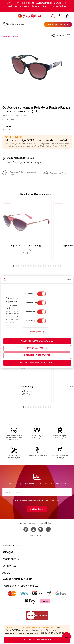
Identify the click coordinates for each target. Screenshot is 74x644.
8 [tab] (31, 266)
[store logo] (29, 16)
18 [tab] (56, 266)
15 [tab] (48, 266)
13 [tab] (43, 266)
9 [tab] (33, 266)
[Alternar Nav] (6, 16)
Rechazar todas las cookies (37, 363)
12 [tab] (41, 266)
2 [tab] (16, 266)
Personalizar (37, 348)
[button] (53, 16)
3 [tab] (19, 266)
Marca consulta (58, 25)
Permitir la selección (37, 355)
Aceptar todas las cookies (37, 341)
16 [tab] (51, 266)
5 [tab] (23, 266)
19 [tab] (58, 266)
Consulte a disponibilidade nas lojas (24, 162)
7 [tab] (28, 266)
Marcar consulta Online (17, 579)
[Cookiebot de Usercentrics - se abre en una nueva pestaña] (57, 280)
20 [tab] (61, 266)
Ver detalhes (21, 115)
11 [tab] (38, 266)
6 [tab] (26, 266)
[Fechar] (71, 2)
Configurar (35, 332)
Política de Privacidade (49, 501)
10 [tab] (36, 266)
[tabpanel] (27, 230)
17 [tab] (53, 266)
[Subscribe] (37, 509)
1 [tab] (14, 266)
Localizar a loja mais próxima (20, 586)
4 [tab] (21, 266)
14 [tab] (46, 266)
